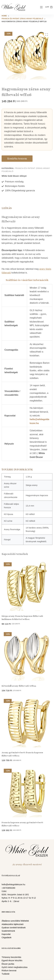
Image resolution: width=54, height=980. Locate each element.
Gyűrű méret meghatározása (14, 967)
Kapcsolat (6, 934)
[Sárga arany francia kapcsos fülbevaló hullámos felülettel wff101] (27, 586)
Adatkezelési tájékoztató (13, 924)
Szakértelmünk (8, 931)
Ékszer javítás (8, 964)
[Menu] (41, 7)
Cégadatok (6, 937)
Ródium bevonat (9, 971)
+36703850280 (8, 888)
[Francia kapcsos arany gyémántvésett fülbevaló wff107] (27, 792)
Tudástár (6, 974)
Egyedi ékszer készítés (12, 960)
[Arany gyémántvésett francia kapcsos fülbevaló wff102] (27, 722)
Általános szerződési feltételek (15, 921)
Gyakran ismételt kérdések (14, 928)
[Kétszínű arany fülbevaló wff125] (27, 655)
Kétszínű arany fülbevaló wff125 (19, 686)
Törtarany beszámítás (11, 957)
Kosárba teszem (17, 159)
